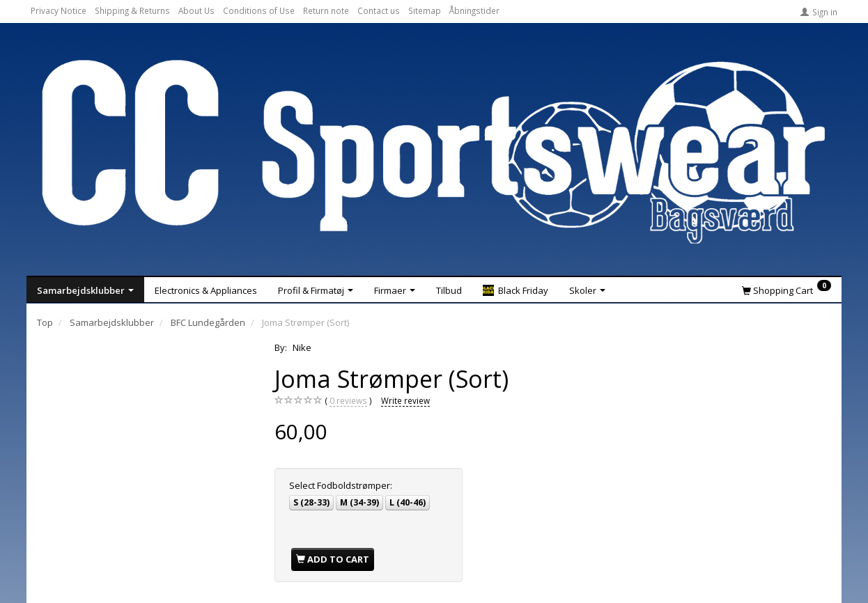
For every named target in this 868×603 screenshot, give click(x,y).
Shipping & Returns (132, 10)
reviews (348, 401)
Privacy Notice (59, 10)
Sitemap (425, 10)
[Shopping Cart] (786, 290)
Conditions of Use (259, 10)
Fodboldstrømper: (341, 485)
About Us (196, 10)
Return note (326, 10)
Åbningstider (474, 10)
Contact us (379, 10)
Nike (302, 347)
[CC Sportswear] (434, 152)
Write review (405, 400)
